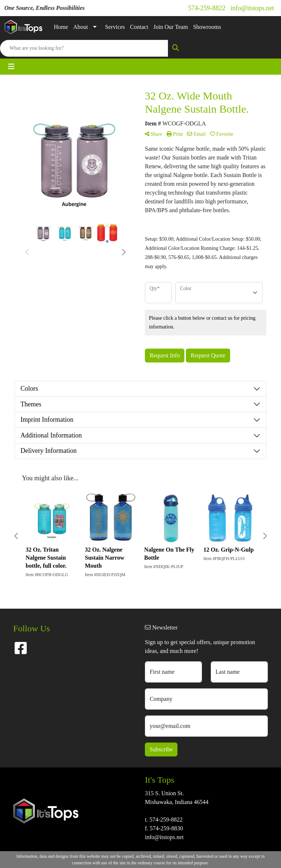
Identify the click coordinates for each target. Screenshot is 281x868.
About (80, 27)
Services (115, 27)
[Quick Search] (84, 48)
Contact (139, 27)
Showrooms (207, 27)
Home (61, 27)
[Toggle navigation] (11, 67)
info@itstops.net (252, 8)
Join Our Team (171, 27)
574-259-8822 (207, 8)
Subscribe (161, 749)
